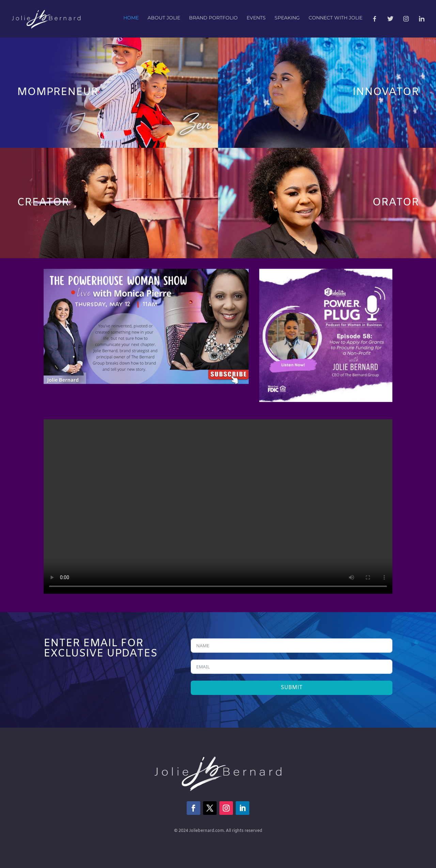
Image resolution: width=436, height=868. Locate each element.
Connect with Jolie (336, 18)
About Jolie (164, 18)
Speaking (287, 18)
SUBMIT (292, 688)
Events (256, 18)
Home (131, 18)
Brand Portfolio (213, 18)
